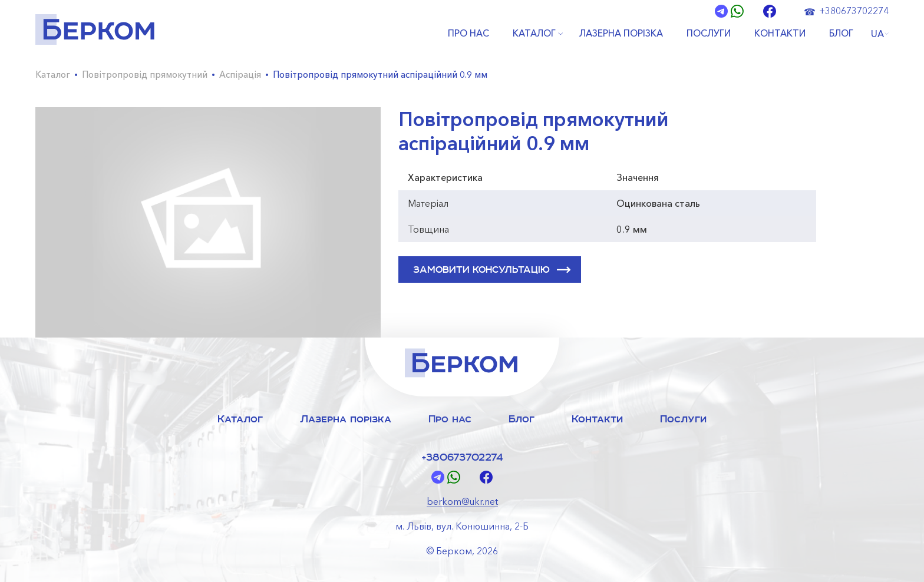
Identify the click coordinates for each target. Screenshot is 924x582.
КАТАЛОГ (534, 34)
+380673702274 (854, 11)
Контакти (597, 419)
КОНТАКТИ (780, 34)
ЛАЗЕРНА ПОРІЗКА (621, 34)
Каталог (53, 75)
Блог (522, 419)
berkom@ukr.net (462, 501)
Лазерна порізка (346, 419)
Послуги (683, 419)
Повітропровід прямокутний (145, 75)
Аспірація (240, 75)
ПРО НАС (468, 34)
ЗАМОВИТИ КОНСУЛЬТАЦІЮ (491, 270)
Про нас (450, 419)
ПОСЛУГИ (709, 34)
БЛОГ (841, 34)
